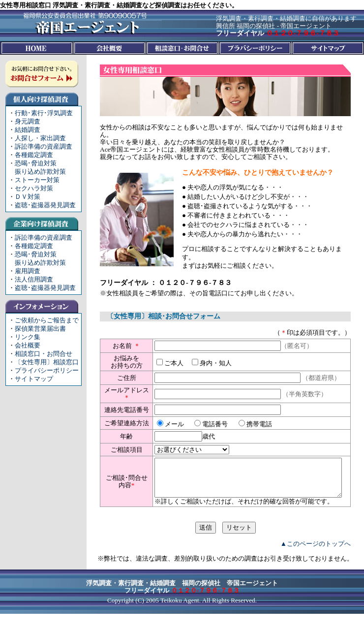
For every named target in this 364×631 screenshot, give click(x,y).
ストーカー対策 (37, 180)
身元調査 (28, 121)
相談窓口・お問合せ (44, 354)
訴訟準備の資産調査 (44, 146)
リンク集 (28, 337)
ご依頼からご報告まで (47, 320)
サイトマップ (34, 379)
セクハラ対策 (34, 188)
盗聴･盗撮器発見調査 (45, 205)
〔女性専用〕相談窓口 (47, 362)
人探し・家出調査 (40, 138)
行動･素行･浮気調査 (44, 113)
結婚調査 (28, 130)
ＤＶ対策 (28, 197)
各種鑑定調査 (34, 155)
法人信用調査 (34, 279)
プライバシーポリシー (47, 370)
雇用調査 (28, 271)
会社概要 (28, 345)
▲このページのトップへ (316, 561)
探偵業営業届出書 (40, 329)
